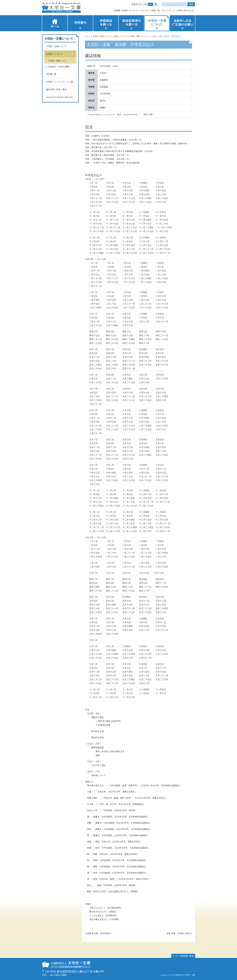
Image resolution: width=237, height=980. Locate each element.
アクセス (145, 10)
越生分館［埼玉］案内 (56, 89)
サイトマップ (169, 10)
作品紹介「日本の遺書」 (60, 67)
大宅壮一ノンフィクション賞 (59, 82)
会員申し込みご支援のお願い (183, 23)
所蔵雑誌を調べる (106, 23)
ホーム (54, 23)
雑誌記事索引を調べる (131, 23)
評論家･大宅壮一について (126, 10)
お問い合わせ (184, 10)
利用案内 (80, 23)
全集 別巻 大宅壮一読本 (178, 933)
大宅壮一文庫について (157, 23)
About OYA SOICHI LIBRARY (59, 97)
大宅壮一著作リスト (137, 36)
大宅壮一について (120, 36)
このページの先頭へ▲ (183, 956)
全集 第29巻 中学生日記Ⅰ (100, 933)
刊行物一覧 (51, 74)
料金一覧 (156, 10)
